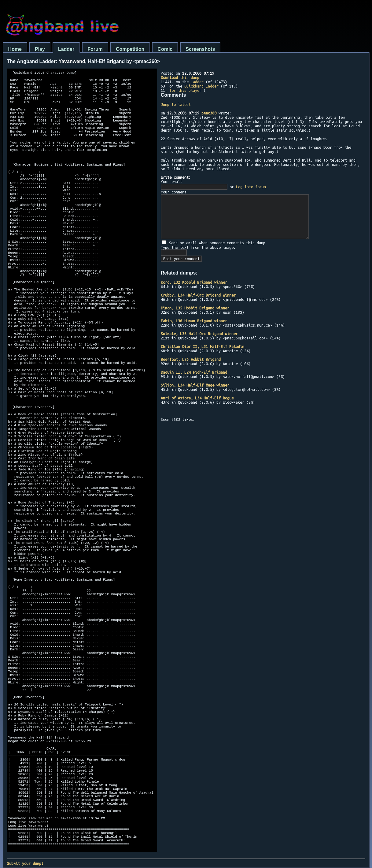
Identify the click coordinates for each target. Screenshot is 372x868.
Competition (130, 49)
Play (40, 49)
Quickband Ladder (201, 86)
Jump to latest (176, 104)
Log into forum (251, 187)
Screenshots (200, 49)
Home (15, 49)
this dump (180, 77)
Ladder (66, 49)
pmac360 (209, 113)
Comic (165, 49)
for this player (185, 90)
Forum (95, 49)
